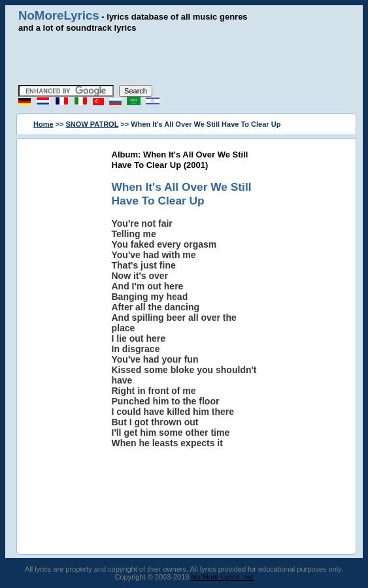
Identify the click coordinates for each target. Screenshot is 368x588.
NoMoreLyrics (59, 15)
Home (43, 124)
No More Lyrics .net (223, 577)
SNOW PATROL (92, 124)
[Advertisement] (184, 59)
